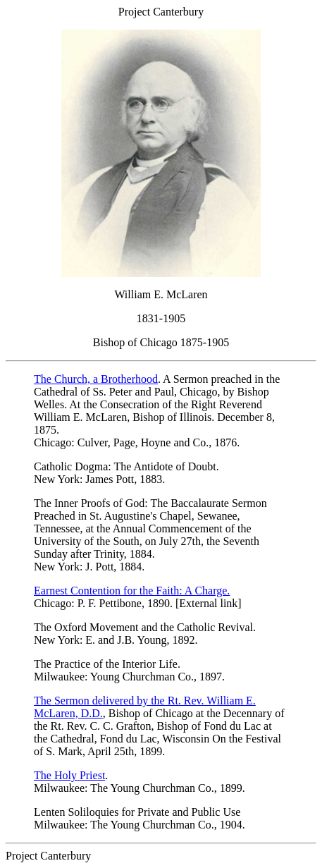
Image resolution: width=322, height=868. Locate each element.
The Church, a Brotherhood (96, 379)
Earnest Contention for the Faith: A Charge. (132, 591)
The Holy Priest (69, 775)
